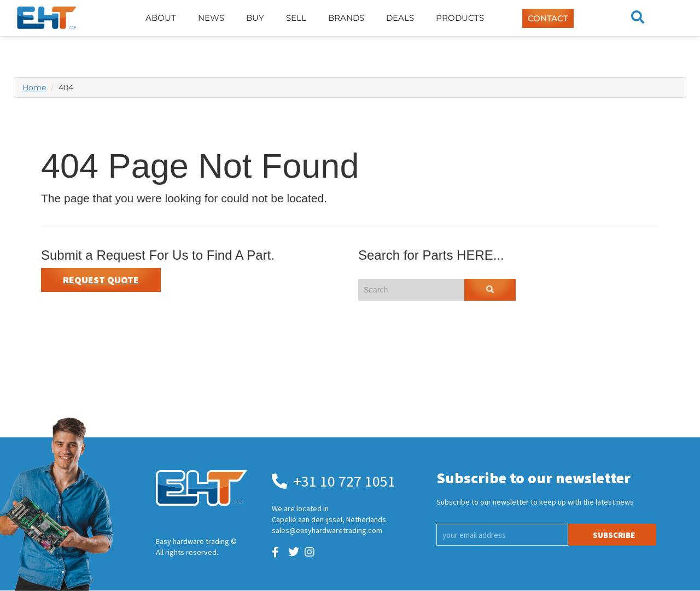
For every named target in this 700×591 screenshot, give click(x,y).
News (211, 18)
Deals (400, 18)
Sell (296, 18)
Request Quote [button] (101, 280)
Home (34, 87)
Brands (346, 18)
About (161, 18)
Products (460, 18)
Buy (255, 18)
